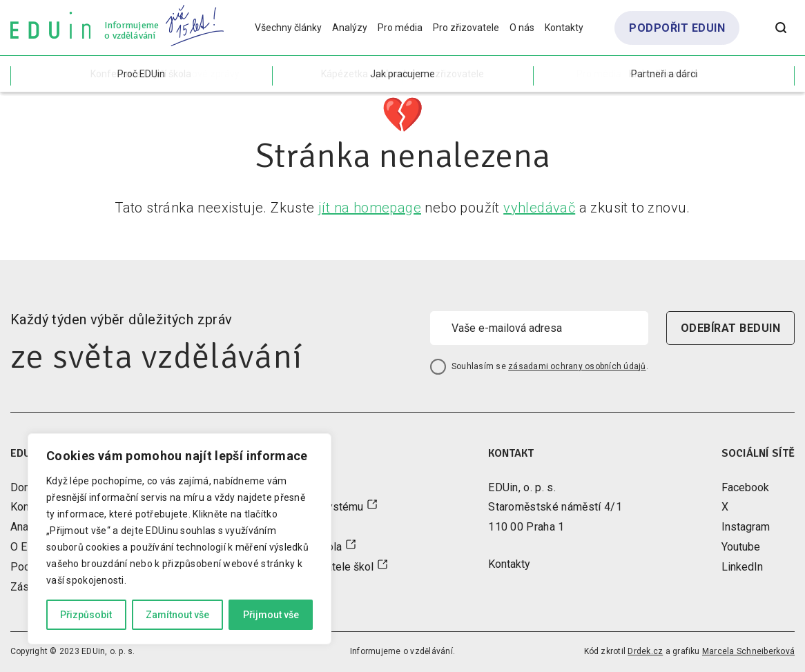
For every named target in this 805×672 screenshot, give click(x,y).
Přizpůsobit (86, 615)
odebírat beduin (730, 328)
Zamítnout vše (177, 615)
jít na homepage (370, 208)
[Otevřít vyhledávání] (781, 28)
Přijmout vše (271, 615)
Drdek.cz (645, 651)
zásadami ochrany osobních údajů (577, 366)
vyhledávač (539, 208)
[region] (180, 539)
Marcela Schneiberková (748, 651)
